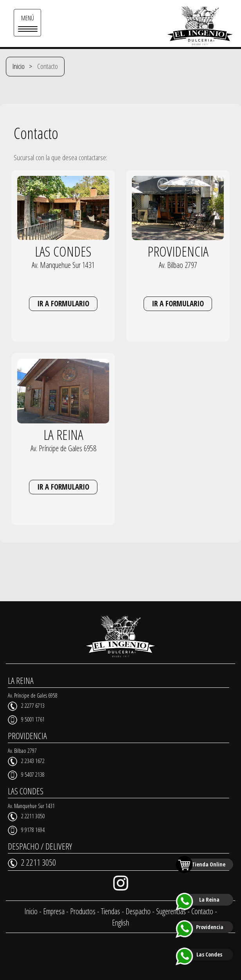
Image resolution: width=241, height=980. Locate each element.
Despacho (138, 911)
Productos (83, 911)
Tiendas (111, 911)
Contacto (202, 911)
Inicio (19, 66)
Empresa (54, 911)
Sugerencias (171, 911)
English (120, 923)
